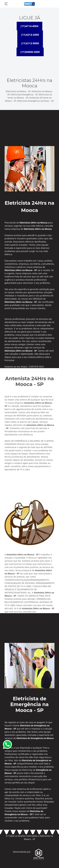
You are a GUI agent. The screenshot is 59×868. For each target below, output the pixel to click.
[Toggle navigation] (6, 4)
